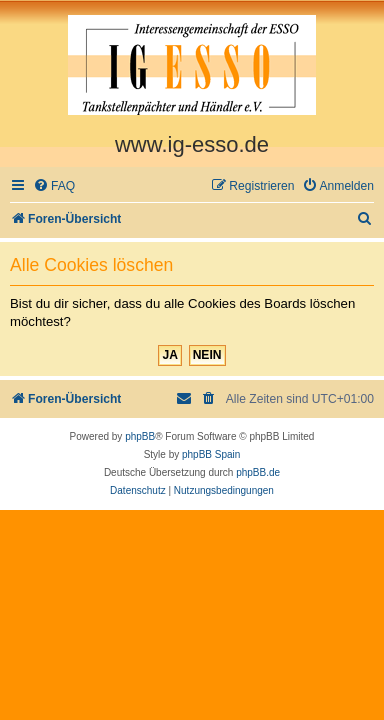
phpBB (140, 436)
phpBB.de (258, 472)
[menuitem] (54, 186)
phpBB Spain (211, 454)
